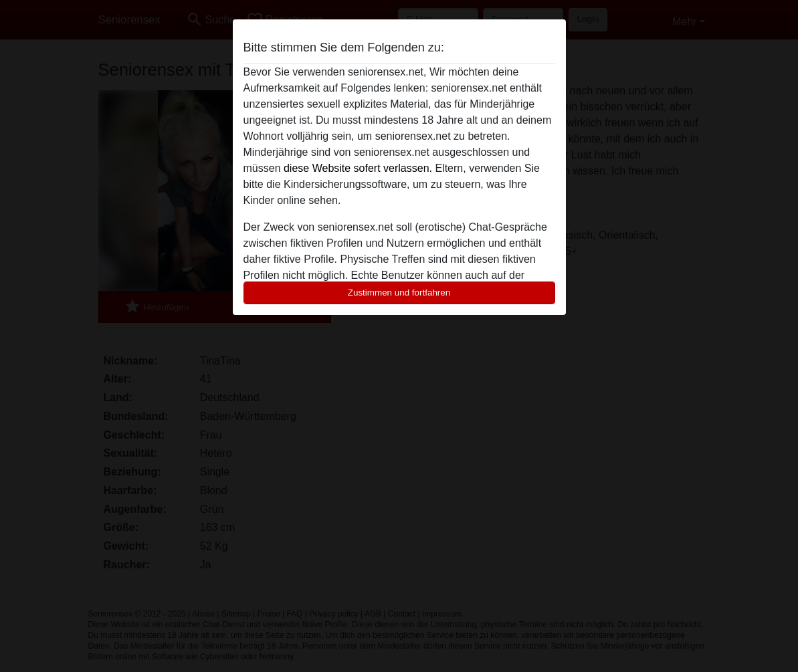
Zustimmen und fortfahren (399, 293)
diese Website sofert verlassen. (358, 168)
